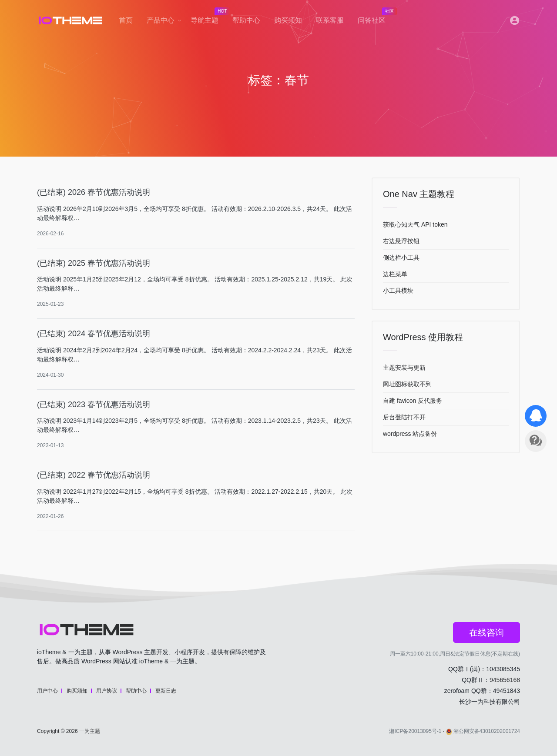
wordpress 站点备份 (410, 434)
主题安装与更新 (404, 368)
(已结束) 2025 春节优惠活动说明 (94, 263)
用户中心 (47, 691)
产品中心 (161, 20)
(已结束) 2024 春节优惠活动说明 (94, 334)
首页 (126, 20)
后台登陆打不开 (404, 417)
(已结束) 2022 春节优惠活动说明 (94, 475)
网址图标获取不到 (407, 384)
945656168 (505, 680)
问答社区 (375, 18)
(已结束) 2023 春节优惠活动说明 (94, 405)
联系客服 (330, 20)
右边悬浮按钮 (401, 241)
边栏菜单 (395, 274)
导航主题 (208, 18)
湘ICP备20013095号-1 (415, 731)
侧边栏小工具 (401, 258)
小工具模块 (398, 291)
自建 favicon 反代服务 (413, 401)
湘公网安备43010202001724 (483, 731)
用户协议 (107, 691)
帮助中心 (246, 20)
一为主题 (90, 731)
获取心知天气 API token (415, 224)
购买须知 (288, 20)
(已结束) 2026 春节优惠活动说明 (94, 192)
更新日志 (166, 691)
